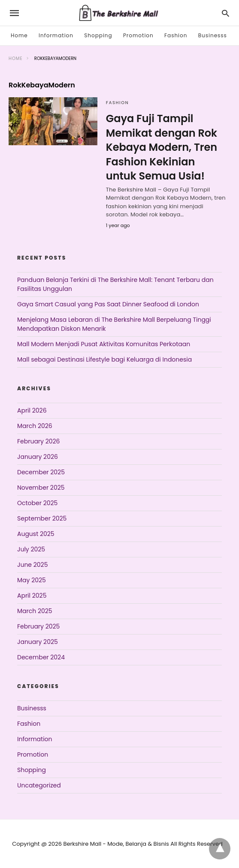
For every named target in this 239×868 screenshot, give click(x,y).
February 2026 (38, 441)
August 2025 (36, 534)
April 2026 (32, 410)
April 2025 (32, 596)
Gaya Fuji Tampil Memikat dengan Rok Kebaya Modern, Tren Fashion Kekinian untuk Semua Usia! (162, 147)
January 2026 (38, 457)
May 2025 (32, 580)
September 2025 (42, 518)
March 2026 (35, 426)
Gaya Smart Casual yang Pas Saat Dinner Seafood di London (108, 304)
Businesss (213, 35)
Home (19, 35)
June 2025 (32, 565)
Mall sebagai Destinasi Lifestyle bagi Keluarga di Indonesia (104, 359)
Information (56, 35)
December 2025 (41, 472)
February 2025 (38, 626)
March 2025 (35, 611)
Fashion (176, 35)
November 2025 (41, 488)
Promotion (138, 35)
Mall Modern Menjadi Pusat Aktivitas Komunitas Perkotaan (104, 344)
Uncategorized (39, 785)
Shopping (98, 35)
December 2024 (41, 657)
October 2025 (37, 503)
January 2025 (38, 642)
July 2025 (31, 549)
